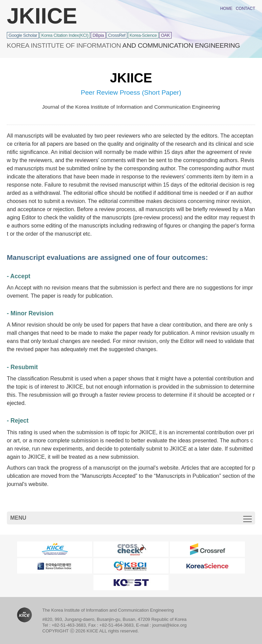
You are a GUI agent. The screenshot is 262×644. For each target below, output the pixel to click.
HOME (226, 9)
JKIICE (42, 16)
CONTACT (245, 9)
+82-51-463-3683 (69, 625)
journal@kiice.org (169, 625)
